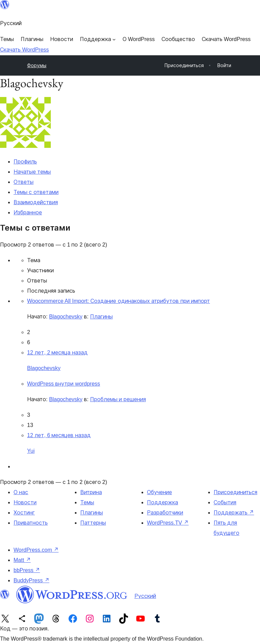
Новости (25, 502)
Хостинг (24, 513)
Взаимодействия (36, 202)
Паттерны (93, 523)
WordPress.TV (168, 523)
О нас (21, 492)
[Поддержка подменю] (98, 39)
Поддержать (234, 513)
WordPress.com (36, 550)
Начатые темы (32, 172)
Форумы (37, 65)
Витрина (91, 492)
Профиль (25, 162)
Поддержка (162, 502)
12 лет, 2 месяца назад (57, 353)
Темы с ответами (36, 192)
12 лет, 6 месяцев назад (59, 435)
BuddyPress (31, 580)
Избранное (28, 212)
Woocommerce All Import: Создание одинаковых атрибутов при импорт (118, 301)
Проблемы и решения (118, 399)
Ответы (24, 182)
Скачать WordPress (24, 50)
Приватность (31, 523)
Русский (145, 596)
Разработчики (165, 513)
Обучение (159, 492)
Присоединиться (235, 492)
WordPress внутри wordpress (64, 384)
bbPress (27, 570)
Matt (22, 560)
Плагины (101, 317)
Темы (87, 502)
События (225, 502)
